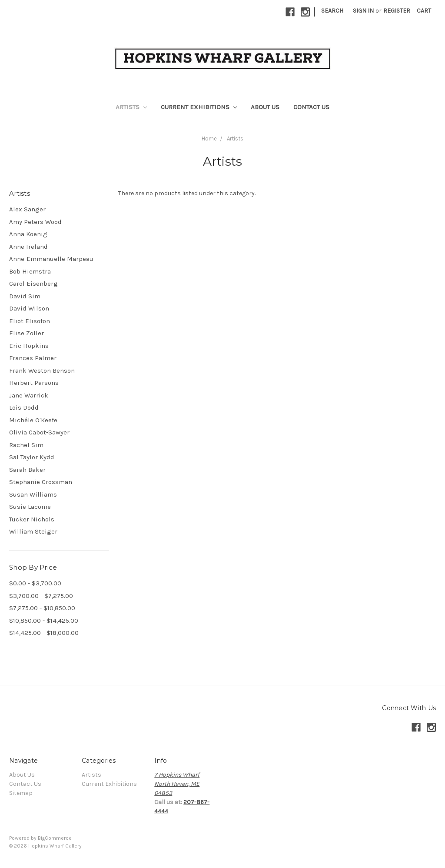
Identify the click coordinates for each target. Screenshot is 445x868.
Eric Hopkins (29, 346)
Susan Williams (33, 494)
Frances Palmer (33, 358)
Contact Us (311, 107)
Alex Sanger (27, 209)
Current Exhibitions (199, 107)
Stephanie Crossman (41, 482)
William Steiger (33, 531)
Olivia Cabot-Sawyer (39, 432)
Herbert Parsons (34, 383)
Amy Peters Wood (35, 222)
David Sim (25, 296)
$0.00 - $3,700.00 (35, 583)
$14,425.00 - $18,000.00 (44, 633)
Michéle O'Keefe (33, 420)
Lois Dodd (24, 407)
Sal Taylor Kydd (32, 457)
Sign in (363, 11)
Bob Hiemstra (30, 271)
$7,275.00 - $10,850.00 (42, 608)
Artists (131, 107)
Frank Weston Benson (42, 371)
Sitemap (21, 793)
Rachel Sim (26, 445)
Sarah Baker (27, 470)
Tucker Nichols (32, 519)
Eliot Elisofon (30, 321)
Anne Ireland (28, 247)
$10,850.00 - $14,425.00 (44, 621)
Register (397, 11)
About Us (265, 107)
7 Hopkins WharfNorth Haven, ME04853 (177, 784)
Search (332, 11)
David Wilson (29, 308)
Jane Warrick (29, 395)
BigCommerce (55, 838)
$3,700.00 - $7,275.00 (41, 596)
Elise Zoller (27, 333)
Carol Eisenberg (33, 284)
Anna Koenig (28, 234)
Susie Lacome (30, 507)
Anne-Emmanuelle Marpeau (51, 259)
